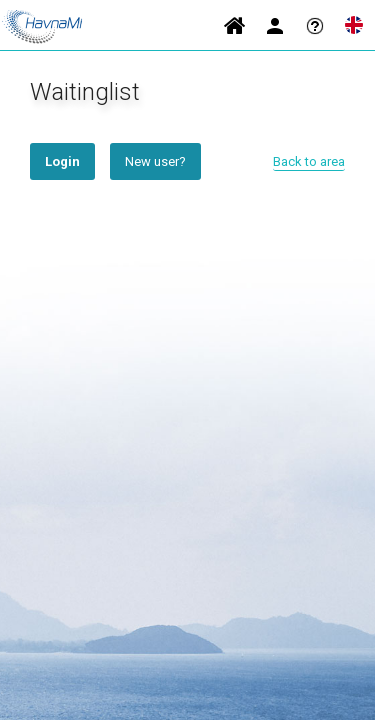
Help (315, 25)
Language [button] (354, 25)
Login (275, 25)
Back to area (309, 161)
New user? (155, 161)
